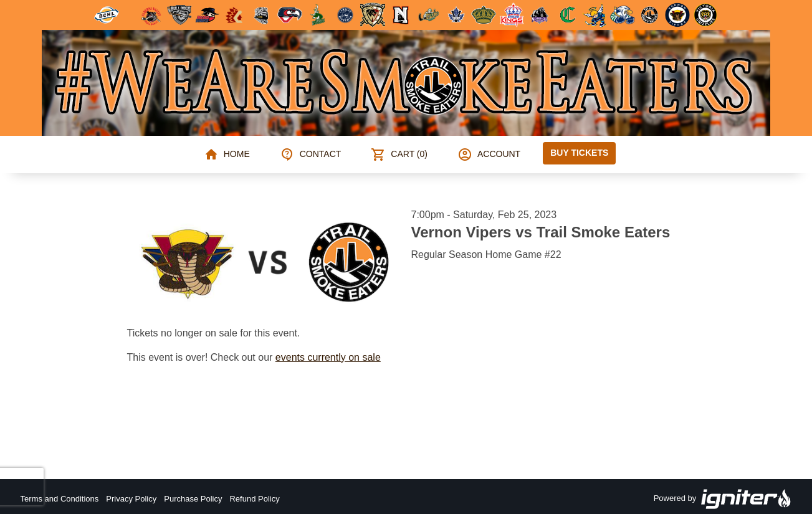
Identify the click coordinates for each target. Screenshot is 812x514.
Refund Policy (254, 499)
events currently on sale (328, 357)
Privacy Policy (131, 499)
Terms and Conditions (60, 499)
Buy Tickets (579, 153)
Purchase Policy (193, 499)
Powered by (723, 499)
